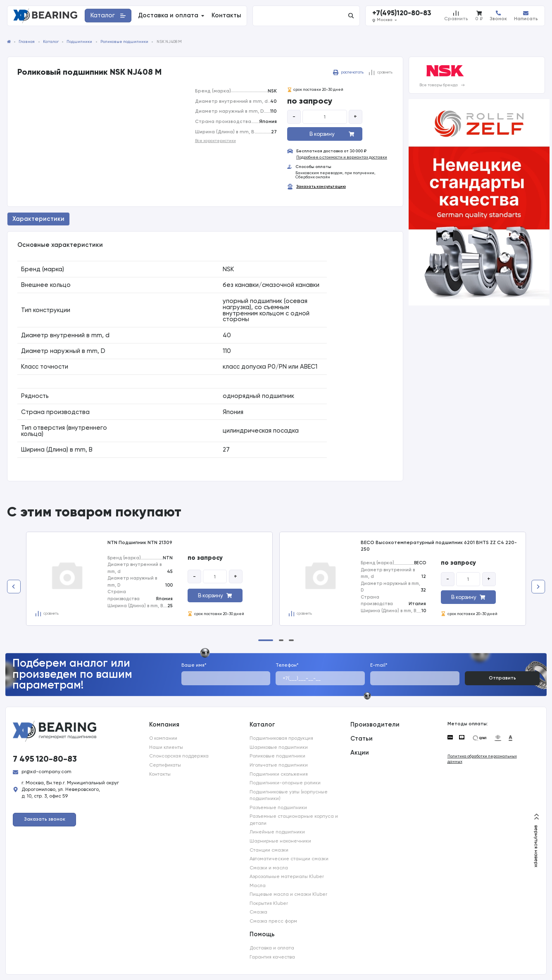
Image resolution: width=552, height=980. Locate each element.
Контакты (160, 774)
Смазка (258, 912)
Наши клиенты (166, 747)
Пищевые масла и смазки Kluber (288, 894)
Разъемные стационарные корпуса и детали (294, 820)
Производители (375, 724)
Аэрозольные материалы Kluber (287, 876)
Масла (258, 885)
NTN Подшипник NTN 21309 (140, 542)
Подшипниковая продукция (281, 738)
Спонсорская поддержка (179, 756)
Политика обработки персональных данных (482, 759)
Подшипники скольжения (279, 774)
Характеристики (38, 219)
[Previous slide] (14, 587)
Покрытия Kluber (269, 903)
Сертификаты (165, 765)
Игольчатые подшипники (279, 765)
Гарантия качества (272, 957)
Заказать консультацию (321, 187)
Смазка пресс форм (273, 921)
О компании (163, 738)
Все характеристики (215, 141)
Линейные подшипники (277, 832)
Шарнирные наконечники (280, 841)
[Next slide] (538, 587)
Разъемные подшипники (278, 807)
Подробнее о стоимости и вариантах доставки (342, 157)
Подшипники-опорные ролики (285, 783)
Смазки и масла (269, 868)
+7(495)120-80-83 (402, 13)
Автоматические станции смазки (289, 859)
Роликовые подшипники (277, 756)
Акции (360, 753)
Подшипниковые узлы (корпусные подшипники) (289, 795)
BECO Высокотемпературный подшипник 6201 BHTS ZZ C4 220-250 (439, 546)
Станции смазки (269, 850)
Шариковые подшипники (279, 747)
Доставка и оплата (272, 948)
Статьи (362, 739)
